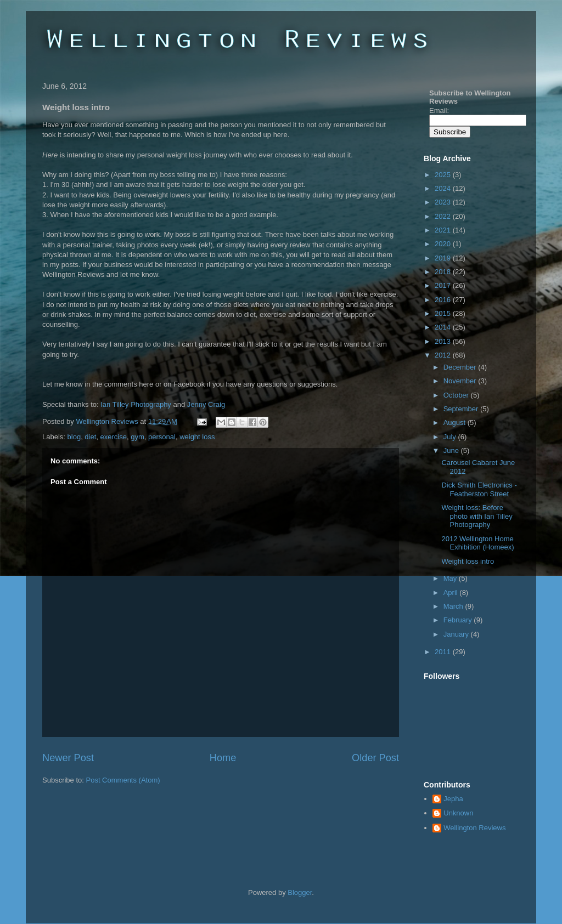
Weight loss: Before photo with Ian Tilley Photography (477, 516)
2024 (444, 188)
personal (162, 437)
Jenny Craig (206, 404)
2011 (444, 652)
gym (137, 437)
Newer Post (68, 758)
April (452, 593)
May (451, 578)
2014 (444, 327)
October (457, 395)
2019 (444, 258)
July (451, 437)
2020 (444, 244)
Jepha (453, 799)
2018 (444, 272)
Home (223, 758)
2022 (444, 216)
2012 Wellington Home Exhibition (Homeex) (477, 543)
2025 (444, 175)
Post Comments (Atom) (123, 780)
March (454, 606)
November (461, 381)
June (452, 450)
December (461, 367)
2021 (444, 230)
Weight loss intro (468, 561)
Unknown (458, 813)
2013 (444, 341)
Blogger (300, 892)
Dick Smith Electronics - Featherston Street (479, 489)
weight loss (197, 437)
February (459, 620)
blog (74, 437)
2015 (444, 313)
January (457, 634)
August (456, 423)
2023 (444, 202)
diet (90, 437)
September (462, 409)
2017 (444, 285)
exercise (114, 437)
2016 (444, 300)
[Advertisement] (171, 818)
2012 (444, 355)
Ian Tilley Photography (136, 404)
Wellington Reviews (108, 421)
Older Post (375, 758)
